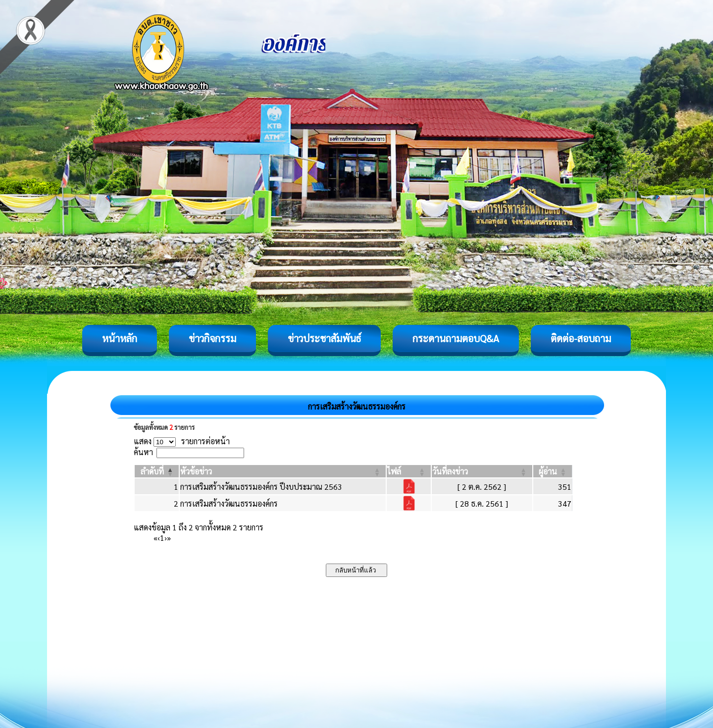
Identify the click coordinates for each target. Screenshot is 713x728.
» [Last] (169, 538)
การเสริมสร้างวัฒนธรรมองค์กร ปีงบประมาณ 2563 (261, 487)
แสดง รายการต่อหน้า (182, 441)
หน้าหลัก (120, 338)
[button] (152, 471)
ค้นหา (143, 452)
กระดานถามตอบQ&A (456, 338)
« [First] (155, 538)
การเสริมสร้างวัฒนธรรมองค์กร (229, 503)
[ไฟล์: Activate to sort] (408, 471)
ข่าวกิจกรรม (212, 338)
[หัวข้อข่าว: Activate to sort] (283, 471)
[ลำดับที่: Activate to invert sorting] (157, 471)
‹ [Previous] (159, 538)
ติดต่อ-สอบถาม (581, 338)
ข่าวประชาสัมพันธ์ (324, 338)
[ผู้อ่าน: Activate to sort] (553, 471)
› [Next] (166, 538)
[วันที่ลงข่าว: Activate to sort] (482, 471)
